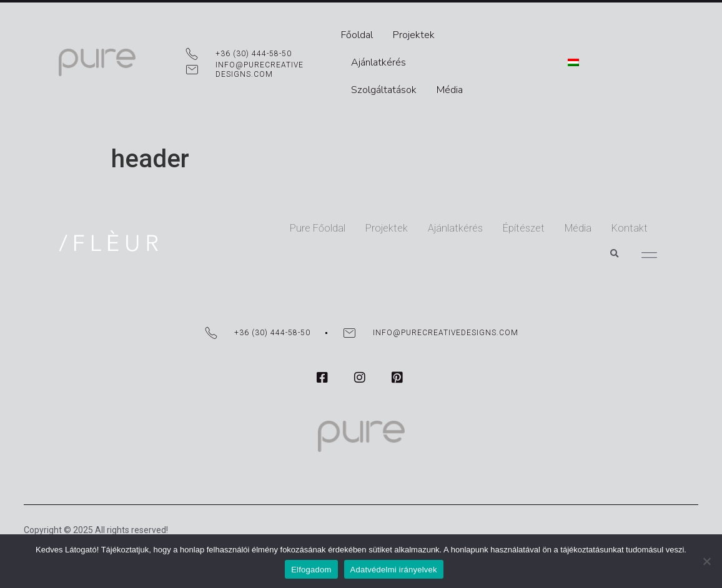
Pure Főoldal (261, 214)
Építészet (467, 214)
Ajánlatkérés (485, 32)
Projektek (417, 32)
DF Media (42, 513)
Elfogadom (311, 570)
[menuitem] (642, 46)
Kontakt (573, 214)
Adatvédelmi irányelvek (394, 570)
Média (453, 60)
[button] (614, 214)
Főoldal (360, 32)
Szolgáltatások (387, 60)
